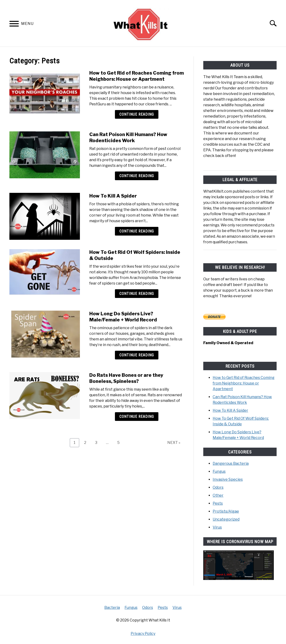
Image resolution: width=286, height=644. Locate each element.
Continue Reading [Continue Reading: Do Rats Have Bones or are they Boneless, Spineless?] (137, 417)
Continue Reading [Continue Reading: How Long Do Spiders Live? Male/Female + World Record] (137, 355)
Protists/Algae (226, 511)
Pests (218, 503)
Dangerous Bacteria (231, 463)
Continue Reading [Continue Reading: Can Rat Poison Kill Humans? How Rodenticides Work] (137, 176)
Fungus (219, 471)
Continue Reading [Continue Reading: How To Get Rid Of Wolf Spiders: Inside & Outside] (137, 294)
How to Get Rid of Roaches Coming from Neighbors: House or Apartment (244, 383)
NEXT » (174, 443)
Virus (217, 527)
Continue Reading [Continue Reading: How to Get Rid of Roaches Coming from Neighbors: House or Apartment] (137, 114)
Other (218, 495)
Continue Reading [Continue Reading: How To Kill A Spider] (137, 231)
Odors (218, 487)
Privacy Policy (143, 633)
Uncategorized (226, 519)
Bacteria (112, 607)
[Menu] (14, 25)
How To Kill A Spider (113, 196)
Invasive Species (228, 479)
